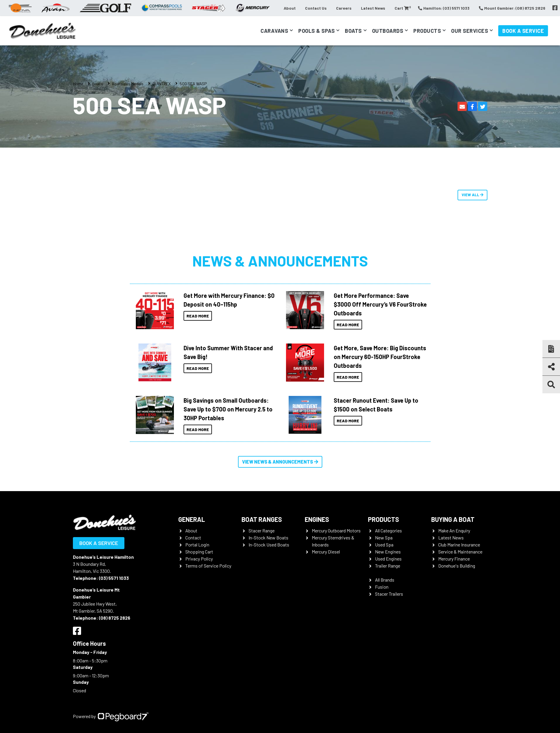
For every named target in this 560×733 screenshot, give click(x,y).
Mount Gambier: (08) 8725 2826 (512, 8)
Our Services (470, 31)
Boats (353, 31)
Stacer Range (262, 530)
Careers (344, 8)
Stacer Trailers (389, 594)
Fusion (382, 587)
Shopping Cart (199, 552)
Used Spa (384, 545)
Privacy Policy (199, 559)
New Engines (388, 552)
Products (427, 31)
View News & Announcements (280, 462)
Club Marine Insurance (459, 545)
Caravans (274, 31)
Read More (198, 316)
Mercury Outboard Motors (336, 530)
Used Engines (388, 559)
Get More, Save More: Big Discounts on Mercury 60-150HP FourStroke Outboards (380, 357)
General (192, 519)
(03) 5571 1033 (114, 578)
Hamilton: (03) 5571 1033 (444, 8)
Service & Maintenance (460, 552)
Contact (193, 538)
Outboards (388, 31)
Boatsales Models (128, 84)
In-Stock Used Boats (269, 545)
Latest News (373, 8)
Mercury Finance (454, 559)
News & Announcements (280, 261)
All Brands (385, 580)
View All (472, 195)
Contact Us (316, 8)
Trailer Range (388, 566)
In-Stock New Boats (268, 538)
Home (78, 84)
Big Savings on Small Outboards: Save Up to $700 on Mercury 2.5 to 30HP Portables (228, 409)
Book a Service (523, 31)
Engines (317, 519)
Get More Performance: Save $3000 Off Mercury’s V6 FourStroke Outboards (380, 304)
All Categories (388, 530)
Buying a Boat (453, 519)
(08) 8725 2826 (115, 618)
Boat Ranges (262, 519)
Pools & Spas (316, 31)
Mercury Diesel (326, 552)
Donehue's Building (457, 566)
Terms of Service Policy (208, 566)
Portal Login (197, 545)
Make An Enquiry (454, 530)
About (290, 8)
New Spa (384, 538)
